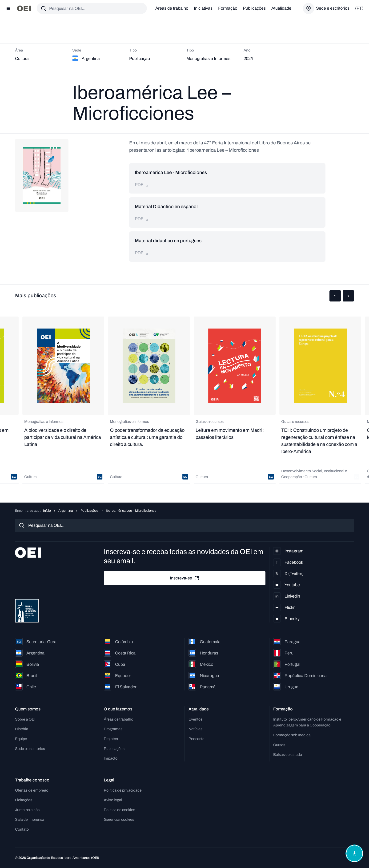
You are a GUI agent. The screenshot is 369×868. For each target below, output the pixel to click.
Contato (22, 829)
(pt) (359, 8)
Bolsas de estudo (288, 755)
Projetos (111, 739)
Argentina (66, 511)
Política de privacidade (123, 790)
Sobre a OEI (25, 719)
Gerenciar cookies (119, 819)
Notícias (195, 729)
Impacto (111, 758)
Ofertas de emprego (32, 790)
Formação (228, 8)
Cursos (279, 745)
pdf (142, 185)
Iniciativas (203, 8)
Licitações (24, 800)
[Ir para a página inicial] (24, 8)
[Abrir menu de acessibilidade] (354, 853)
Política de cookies (119, 810)
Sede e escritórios (30, 749)
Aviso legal (113, 800)
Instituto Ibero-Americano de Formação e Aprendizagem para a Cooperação (307, 722)
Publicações (254, 8)
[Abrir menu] (8, 8)
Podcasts (196, 739)
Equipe (21, 739)
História (22, 729)
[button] (335, 296)
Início (47, 511)
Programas (113, 729)
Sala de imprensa (30, 819)
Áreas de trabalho (172, 8)
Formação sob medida (292, 735)
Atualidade (281, 8)
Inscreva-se (185, 578)
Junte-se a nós (27, 810)
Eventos (195, 719)
